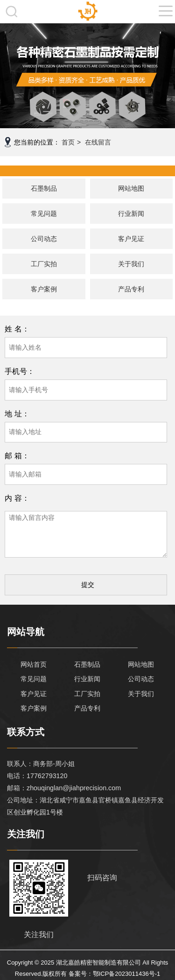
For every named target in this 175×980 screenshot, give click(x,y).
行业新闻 (131, 214)
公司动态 (44, 239)
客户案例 (44, 289)
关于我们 (131, 264)
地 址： (17, 414)
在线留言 (98, 142)
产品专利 (131, 289)
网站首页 (34, 664)
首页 (68, 142)
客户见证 (131, 239)
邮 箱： (17, 455)
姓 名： (17, 329)
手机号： (20, 371)
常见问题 (44, 214)
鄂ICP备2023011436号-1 (127, 974)
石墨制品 (44, 188)
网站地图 (131, 188)
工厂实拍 (44, 264)
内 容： (17, 498)
